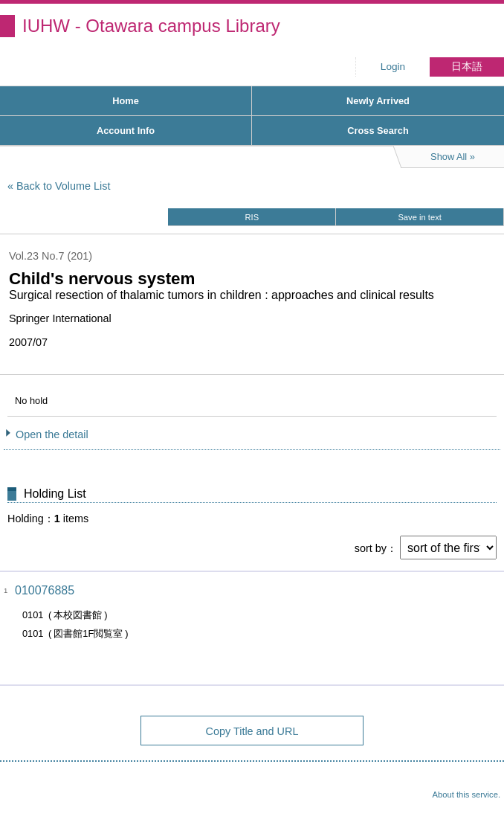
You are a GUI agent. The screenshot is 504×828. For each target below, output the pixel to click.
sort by (371, 548)
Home (126, 101)
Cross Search (378, 131)
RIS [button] (252, 217)
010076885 (45, 590)
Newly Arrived (378, 101)
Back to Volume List (63, 186)
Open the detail (52, 434)
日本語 (467, 67)
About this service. (466, 795)
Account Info (126, 131)
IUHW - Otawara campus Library (151, 26)
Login (393, 67)
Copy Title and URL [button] (252, 731)
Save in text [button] (419, 217)
